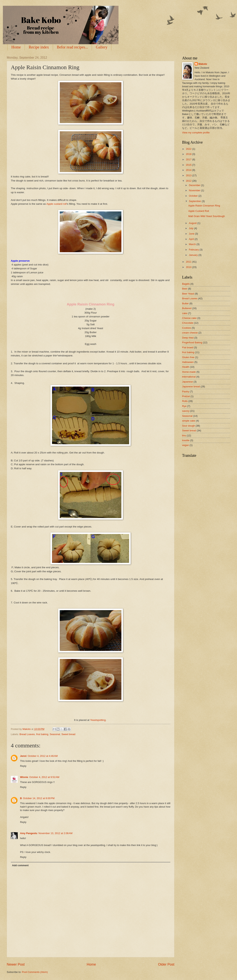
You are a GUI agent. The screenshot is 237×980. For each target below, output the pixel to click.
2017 (189, 159)
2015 (189, 165)
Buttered (187, 308)
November (195, 190)
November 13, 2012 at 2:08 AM (55, 833)
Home (16, 47)
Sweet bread (68, 734)
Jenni (23, 756)
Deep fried (188, 338)
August (193, 223)
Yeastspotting (98, 720)
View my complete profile (196, 133)
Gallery (102, 47)
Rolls (185, 401)
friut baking (42, 734)
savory (186, 411)
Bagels (186, 284)
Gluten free (188, 357)
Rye (184, 406)
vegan (185, 445)
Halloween (188, 362)
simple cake (189, 421)
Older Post (166, 964)
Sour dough (189, 426)
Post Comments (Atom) (35, 972)
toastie (186, 440)
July (191, 228)
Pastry (186, 391)
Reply (23, 766)
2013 (189, 175)
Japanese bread (191, 386)
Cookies (187, 328)
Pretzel (186, 396)
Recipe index (39, 47)
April (192, 239)
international (189, 377)
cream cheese (190, 333)
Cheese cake (189, 318)
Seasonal (55, 734)
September (195, 201)
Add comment (20, 865)
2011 (189, 262)
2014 (189, 170)
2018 (189, 154)
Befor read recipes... (72, 47)
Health (186, 367)
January (194, 255)
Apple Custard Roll (199, 211)
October (194, 196)
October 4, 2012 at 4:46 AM (43, 756)
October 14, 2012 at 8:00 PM (39, 798)
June (192, 234)
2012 (189, 181)
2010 (189, 267)
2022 (189, 149)
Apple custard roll (56, 204)
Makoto (203, 64)
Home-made (189, 372)
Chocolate (188, 323)
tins (184, 436)
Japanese (187, 382)
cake (185, 313)
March (193, 244)
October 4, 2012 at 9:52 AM (44, 777)
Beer (185, 289)
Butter (185, 303)
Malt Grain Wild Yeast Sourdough (207, 216)
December (195, 185)
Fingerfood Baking (192, 342)
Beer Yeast (188, 294)
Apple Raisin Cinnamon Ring (204, 206)
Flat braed (188, 347)
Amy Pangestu (29, 833)
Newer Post (16, 964)
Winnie (24, 777)
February (194, 250)
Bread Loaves (27, 734)
